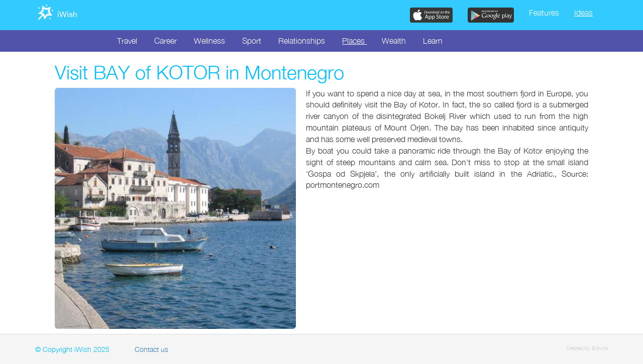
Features (544, 13)
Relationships (302, 41)
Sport (252, 41)
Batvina (600, 348)
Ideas (583, 13)
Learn (433, 41)
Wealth (394, 41)
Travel (127, 41)
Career (166, 41)
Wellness (209, 41)
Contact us (151, 349)
